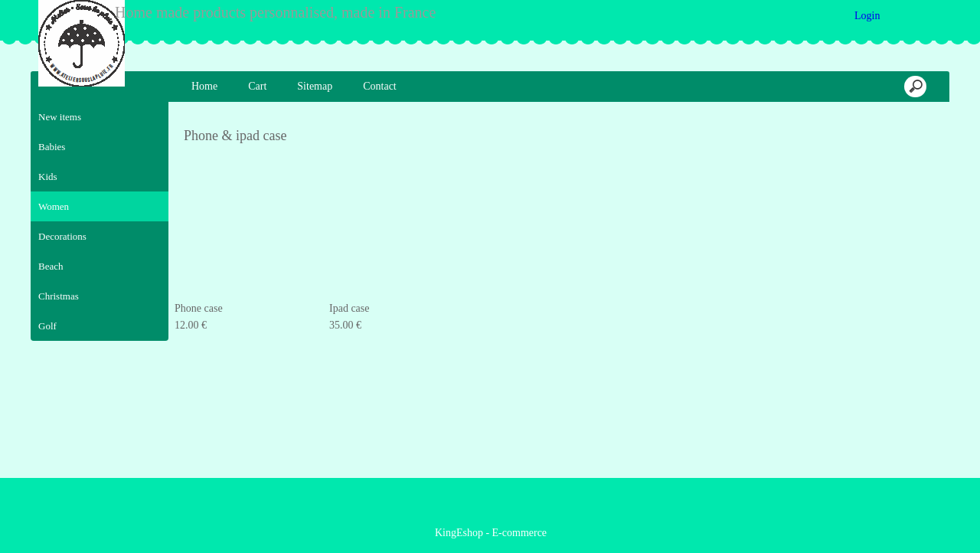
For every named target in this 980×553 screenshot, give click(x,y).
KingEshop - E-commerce (491, 531)
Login (867, 16)
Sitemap (315, 86)
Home (204, 86)
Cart (257, 86)
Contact (380, 86)
